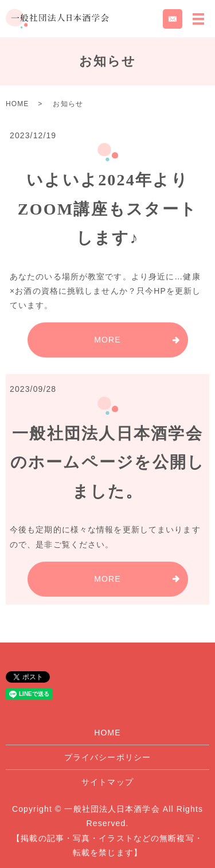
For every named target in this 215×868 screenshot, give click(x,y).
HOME (17, 104)
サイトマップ (107, 782)
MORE (107, 340)
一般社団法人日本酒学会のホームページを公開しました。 (108, 462)
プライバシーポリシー (107, 757)
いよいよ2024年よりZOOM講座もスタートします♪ (107, 209)
